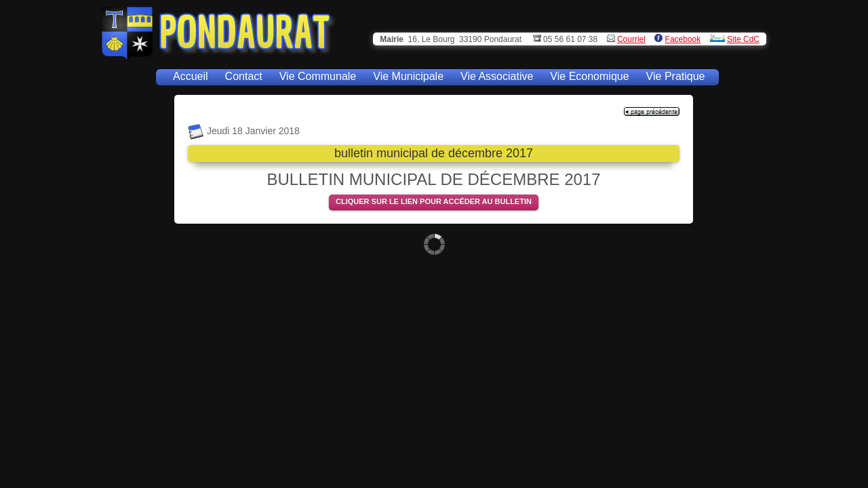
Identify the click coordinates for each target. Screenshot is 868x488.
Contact (244, 76)
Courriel (631, 39)
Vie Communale (318, 76)
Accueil (191, 76)
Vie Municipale (408, 76)
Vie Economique (589, 76)
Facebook (683, 39)
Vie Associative (497, 76)
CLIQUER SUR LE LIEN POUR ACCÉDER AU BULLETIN (434, 201)
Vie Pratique (676, 76)
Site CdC (743, 39)
